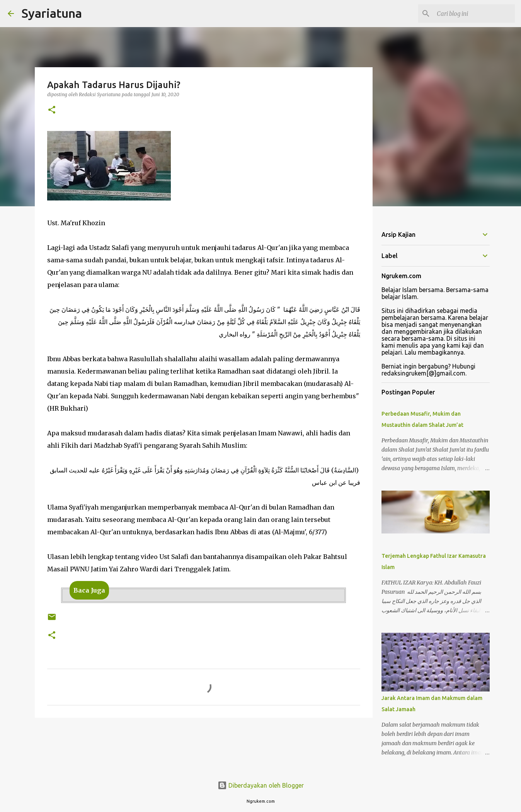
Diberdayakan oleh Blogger (261, 785)
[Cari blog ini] (474, 14)
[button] (52, 110)
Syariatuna (52, 13)
